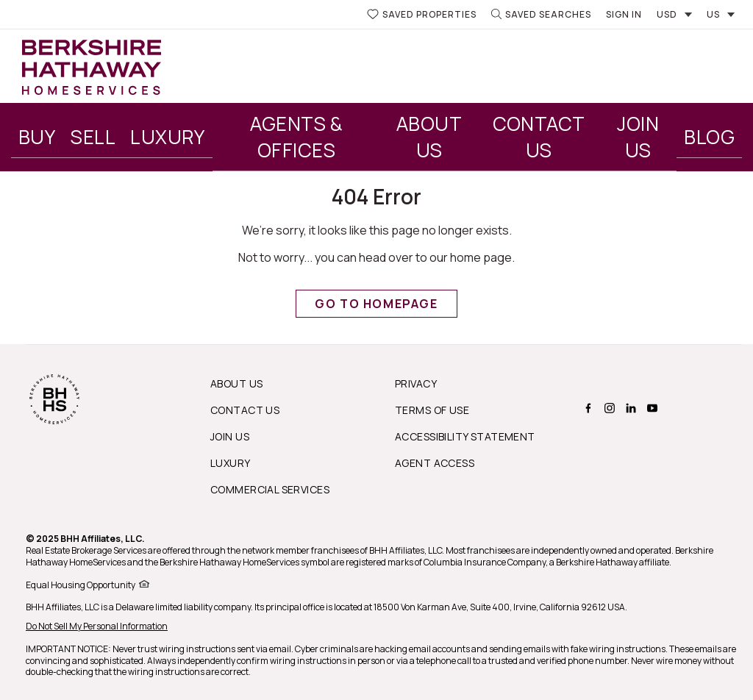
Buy (37, 137)
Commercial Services (270, 489)
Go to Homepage (376, 304)
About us (236, 383)
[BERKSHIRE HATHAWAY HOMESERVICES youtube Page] (650, 408)
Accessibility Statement (465, 436)
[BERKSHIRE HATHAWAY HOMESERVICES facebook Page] (586, 408)
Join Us (638, 137)
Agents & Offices (296, 137)
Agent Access (435, 463)
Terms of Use (432, 410)
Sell (93, 137)
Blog (709, 137)
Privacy (416, 383)
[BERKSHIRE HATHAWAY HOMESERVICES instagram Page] (608, 408)
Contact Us (539, 137)
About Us (429, 137)
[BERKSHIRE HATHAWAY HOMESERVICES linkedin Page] (629, 408)
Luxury (168, 137)
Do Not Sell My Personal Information (97, 626)
